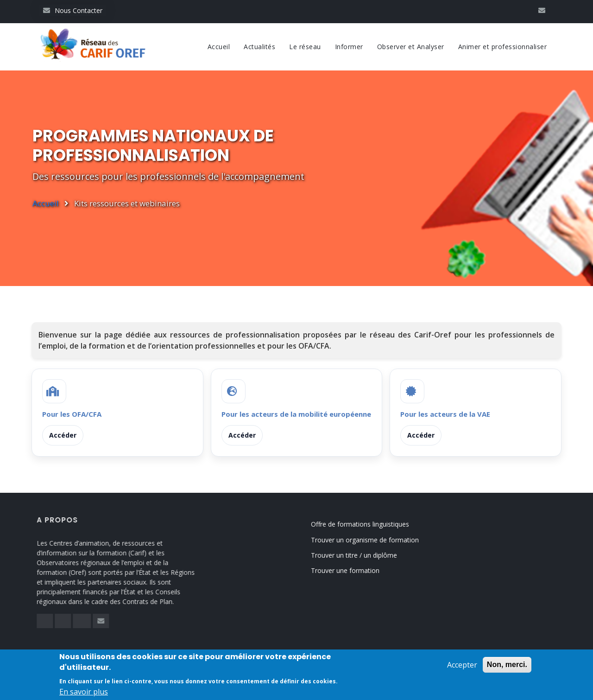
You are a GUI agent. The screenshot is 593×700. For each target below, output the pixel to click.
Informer (349, 47)
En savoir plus (84, 694)
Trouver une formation (357, 570)
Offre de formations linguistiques (372, 524)
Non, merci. (507, 666)
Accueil (219, 47)
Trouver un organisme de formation (376, 540)
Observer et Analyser (411, 47)
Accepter (462, 667)
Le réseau (305, 47)
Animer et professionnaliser (503, 47)
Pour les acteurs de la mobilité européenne (296, 414)
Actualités (259, 47)
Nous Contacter (73, 10)
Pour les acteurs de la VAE (445, 414)
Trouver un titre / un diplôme (366, 555)
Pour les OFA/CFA (72, 414)
